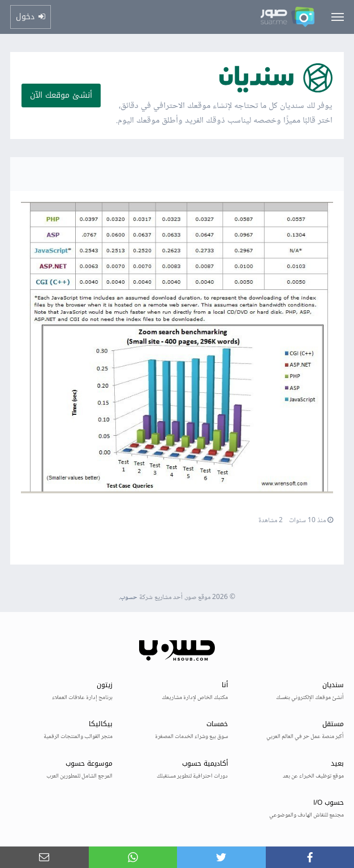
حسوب (129, 598)
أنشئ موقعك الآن (61, 95)
